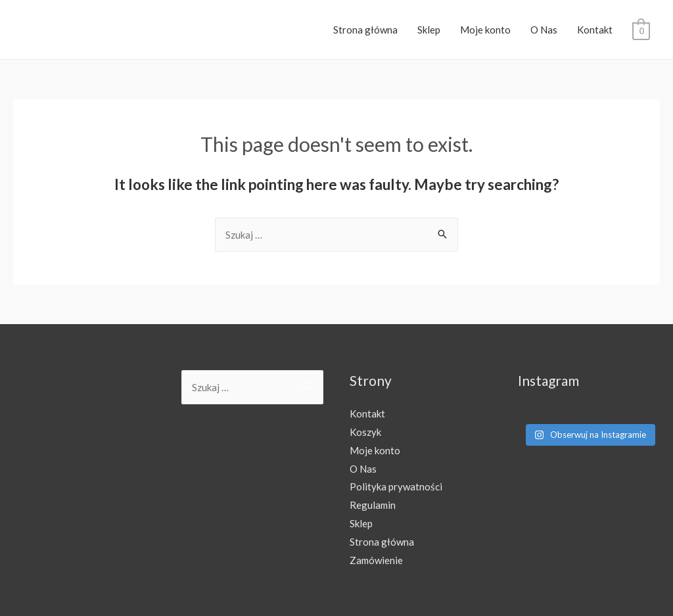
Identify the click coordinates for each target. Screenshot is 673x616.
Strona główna (365, 30)
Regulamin (373, 505)
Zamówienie (376, 560)
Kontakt (595, 30)
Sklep (429, 30)
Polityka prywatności (396, 486)
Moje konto (485, 30)
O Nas (544, 30)
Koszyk (365, 432)
